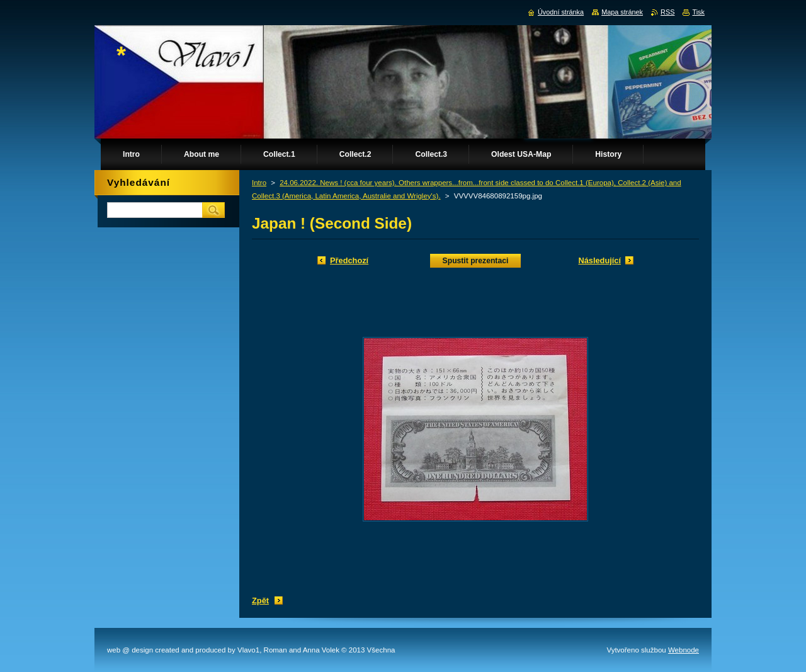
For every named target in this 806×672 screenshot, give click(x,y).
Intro (259, 183)
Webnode (684, 650)
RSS (667, 12)
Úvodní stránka (561, 12)
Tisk (698, 12)
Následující (599, 260)
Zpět (260, 601)
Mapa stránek (622, 12)
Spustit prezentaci (476, 261)
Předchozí (349, 260)
